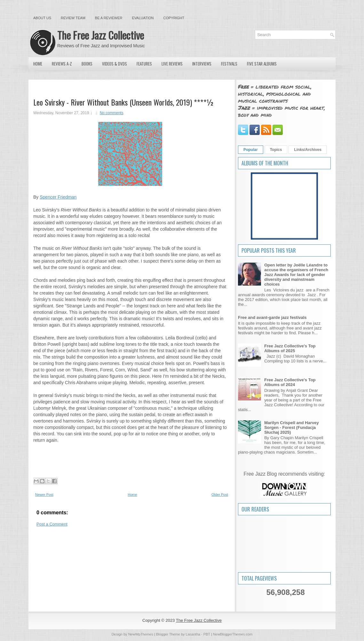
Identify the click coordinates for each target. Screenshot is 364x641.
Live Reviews (172, 64)
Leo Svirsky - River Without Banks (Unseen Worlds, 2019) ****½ (124, 102)
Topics (276, 150)
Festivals (229, 64)
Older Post (220, 495)
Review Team (73, 18)
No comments (112, 113)
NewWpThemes (141, 634)
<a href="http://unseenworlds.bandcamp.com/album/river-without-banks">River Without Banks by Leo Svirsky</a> (130, 463)
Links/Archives (308, 150)
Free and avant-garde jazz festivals (272, 317)
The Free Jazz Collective (101, 35)
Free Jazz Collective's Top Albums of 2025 (290, 348)
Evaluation (143, 18)
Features (144, 64)
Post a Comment (52, 524)
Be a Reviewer (109, 18)
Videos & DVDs (115, 64)
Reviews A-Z (62, 64)
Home (38, 64)
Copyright (174, 18)
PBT (207, 634)
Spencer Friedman (58, 197)
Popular (251, 150)
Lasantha (193, 634)
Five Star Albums (262, 64)
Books (87, 64)
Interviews (202, 64)
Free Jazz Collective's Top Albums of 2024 (290, 382)
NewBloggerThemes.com (233, 634)
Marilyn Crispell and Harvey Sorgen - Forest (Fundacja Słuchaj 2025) (292, 427)
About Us (42, 18)
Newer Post (44, 495)
